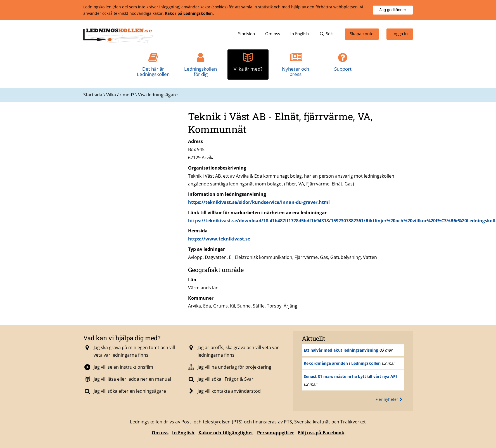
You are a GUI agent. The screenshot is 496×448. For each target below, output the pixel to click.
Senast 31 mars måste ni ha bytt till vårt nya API (350, 376)
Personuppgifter (276, 433)
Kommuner (201, 298)
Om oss (160, 433)
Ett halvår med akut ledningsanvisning (341, 350)
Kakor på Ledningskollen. (189, 13)
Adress (195, 141)
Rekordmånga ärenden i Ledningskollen (342, 363)
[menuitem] (246, 34)
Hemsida (198, 231)
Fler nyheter (390, 399)
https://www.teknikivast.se (219, 239)
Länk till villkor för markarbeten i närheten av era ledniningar (257, 213)
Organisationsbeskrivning (217, 168)
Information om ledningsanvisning (227, 194)
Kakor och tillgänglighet (226, 433)
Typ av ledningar (207, 249)
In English (183, 433)
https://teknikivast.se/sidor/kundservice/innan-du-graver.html (259, 202)
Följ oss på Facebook (321, 433)
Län (192, 280)
